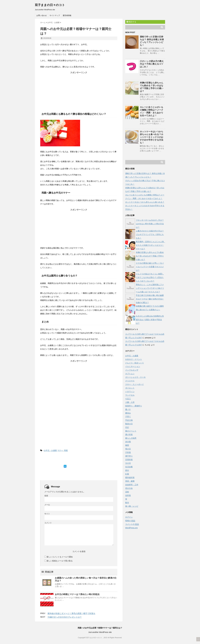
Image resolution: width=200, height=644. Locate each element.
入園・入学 (130, 402)
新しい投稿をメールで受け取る (60, 561)
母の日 (128, 449)
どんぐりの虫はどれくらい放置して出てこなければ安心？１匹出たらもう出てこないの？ (150, 277)
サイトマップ (55, 15)
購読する (131, 22)
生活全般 (129, 467)
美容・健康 (130, 481)
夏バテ (128, 409)
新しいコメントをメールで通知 (60, 557)
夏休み (128, 413)
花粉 (127, 492)
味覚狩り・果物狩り (134, 406)
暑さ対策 (129, 435)
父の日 (128, 463)
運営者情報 (67, 15)
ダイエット (130, 388)
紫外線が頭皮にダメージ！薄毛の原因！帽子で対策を (71, 613)
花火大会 (129, 488)
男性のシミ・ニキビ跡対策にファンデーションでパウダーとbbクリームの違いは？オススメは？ (150, 288)
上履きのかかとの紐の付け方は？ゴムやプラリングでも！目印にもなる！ (150, 234)
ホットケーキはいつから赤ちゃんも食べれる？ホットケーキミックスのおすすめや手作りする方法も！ (152, 137)
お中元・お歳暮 (50, 450)
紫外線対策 (130, 477)
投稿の (130, 521)
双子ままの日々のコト (50, 5)
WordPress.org (131, 528)
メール (47, 505)
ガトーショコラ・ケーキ (135, 377)
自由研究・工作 (132, 485)
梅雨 (127, 445)
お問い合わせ (42, 15)
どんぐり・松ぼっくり (135, 363)
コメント (48, 523)
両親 (66, 450)
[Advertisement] (79, 91)
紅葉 (127, 474)
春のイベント (131, 431)
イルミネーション (133, 366)
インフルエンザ (132, 370)
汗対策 (128, 452)
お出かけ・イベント (134, 359)
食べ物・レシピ (132, 506)
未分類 (128, 442)
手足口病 (129, 420)
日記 (127, 427)
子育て (128, 417)
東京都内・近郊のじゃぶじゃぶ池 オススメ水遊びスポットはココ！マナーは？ (151, 245)
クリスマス (130, 381)
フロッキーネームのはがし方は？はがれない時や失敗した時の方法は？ (150, 224)
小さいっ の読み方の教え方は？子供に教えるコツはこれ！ (152, 64)
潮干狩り (129, 456)
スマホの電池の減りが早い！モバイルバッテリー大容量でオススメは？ (150, 267)
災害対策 (129, 460)
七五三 (128, 399)
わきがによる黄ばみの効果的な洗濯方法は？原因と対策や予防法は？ (150, 320)
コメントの (132, 524)
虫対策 (128, 495)
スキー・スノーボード (135, 384)
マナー (60, 450)
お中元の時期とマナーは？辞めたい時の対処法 (77, 594)
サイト (47, 514)
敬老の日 (129, 424)
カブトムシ (130, 374)
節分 (127, 470)
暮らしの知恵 (131, 438)
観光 (127, 503)
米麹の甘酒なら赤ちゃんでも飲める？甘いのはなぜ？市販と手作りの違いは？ (150, 256)
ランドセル (130, 395)
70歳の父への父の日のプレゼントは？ (65, 617)
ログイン (129, 517)
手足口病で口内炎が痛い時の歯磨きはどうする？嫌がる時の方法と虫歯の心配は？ (150, 299)
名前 (46, 496)
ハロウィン (130, 392)
